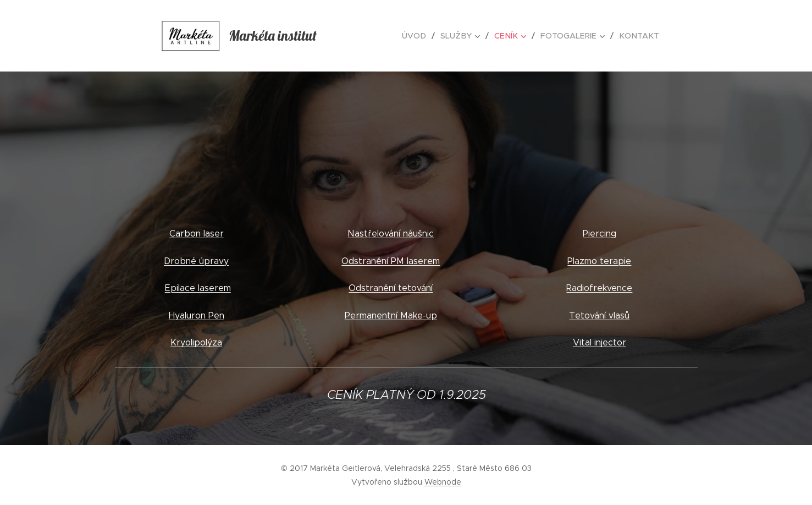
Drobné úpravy (196, 261)
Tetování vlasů (599, 315)
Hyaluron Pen (196, 315)
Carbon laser (196, 234)
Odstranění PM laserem (391, 261)
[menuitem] (424, 36)
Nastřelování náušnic (391, 234)
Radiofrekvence (599, 288)
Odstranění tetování (391, 288)
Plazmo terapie (599, 261)
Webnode (443, 482)
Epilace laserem (197, 288)
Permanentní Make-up (391, 315)
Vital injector (600, 342)
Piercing (600, 234)
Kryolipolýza (196, 342)
